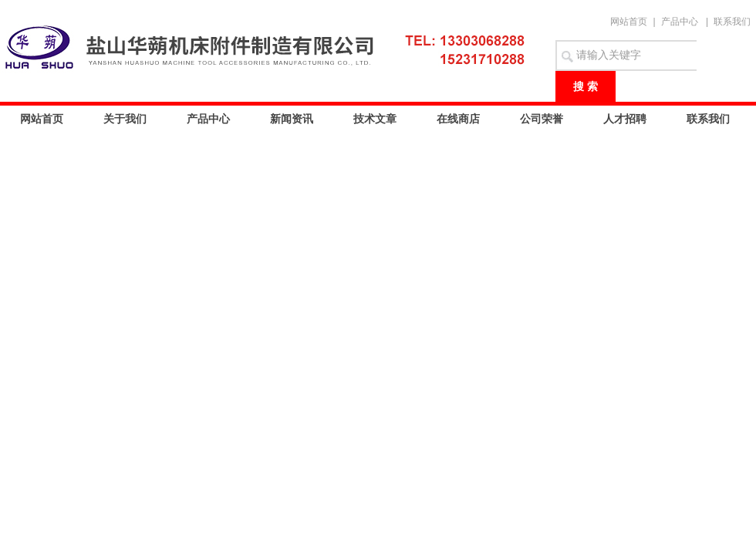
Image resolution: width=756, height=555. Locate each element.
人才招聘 (625, 119)
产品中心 (680, 22)
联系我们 (732, 22)
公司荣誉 (542, 119)
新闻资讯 (292, 119)
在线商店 (458, 119)
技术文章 (375, 119)
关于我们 (125, 119)
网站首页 (629, 22)
